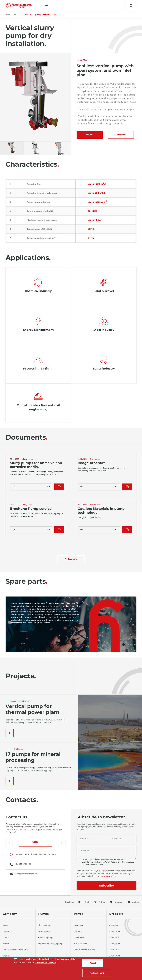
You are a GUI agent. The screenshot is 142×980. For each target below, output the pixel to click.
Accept (93, 963)
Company (10, 914)
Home (8, 15)
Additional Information (46, 963)
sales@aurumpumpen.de (23, 874)
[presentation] (9, 843)
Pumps (43, 914)
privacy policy (110, 876)
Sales (35, 842)
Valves (78, 914)
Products (18, 15)
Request (90, 135)
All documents (71, 559)
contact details (88, 874)
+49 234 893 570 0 (21, 864)
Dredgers (116, 914)
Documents (121, 135)
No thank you (97, 973)
